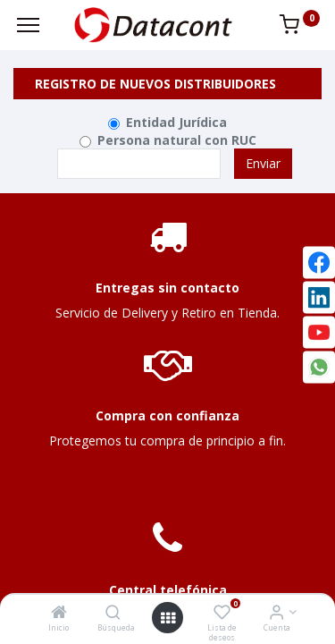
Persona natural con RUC (177, 140)
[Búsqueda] (113, 613)
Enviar (263, 163)
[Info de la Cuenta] (276, 613)
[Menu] (28, 25)
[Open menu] (168, 618)
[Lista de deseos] (222, 613)
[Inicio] (59, 613)
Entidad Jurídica (176, 122)
